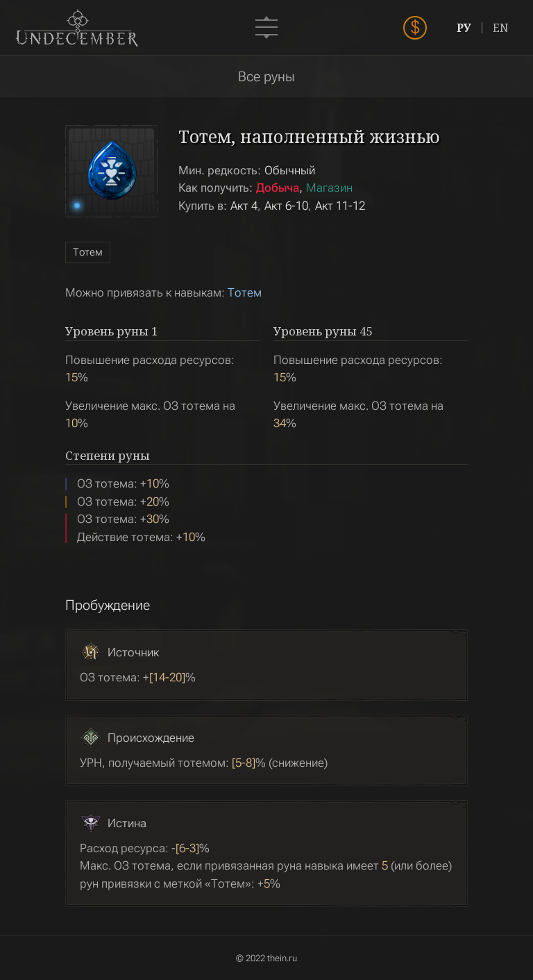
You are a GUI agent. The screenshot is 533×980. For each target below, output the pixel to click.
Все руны (266, 76)
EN (501, 28)
